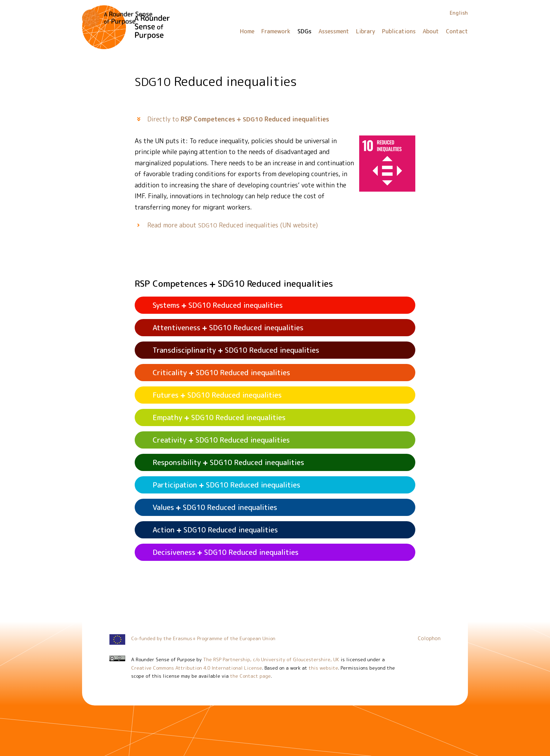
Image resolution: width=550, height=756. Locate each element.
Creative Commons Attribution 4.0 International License (197, 668)
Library (365, 31)
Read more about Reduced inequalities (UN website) (233, 225)
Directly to (238, 119)
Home (247, 31)
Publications (399, 31)
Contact (457, 31)
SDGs (304, 31)
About (431, 31)
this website (323, 668)
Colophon (429, 638)
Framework (276, 31)
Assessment (334, 31)
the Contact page (250, 676)
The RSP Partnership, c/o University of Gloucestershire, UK (271, 659)
